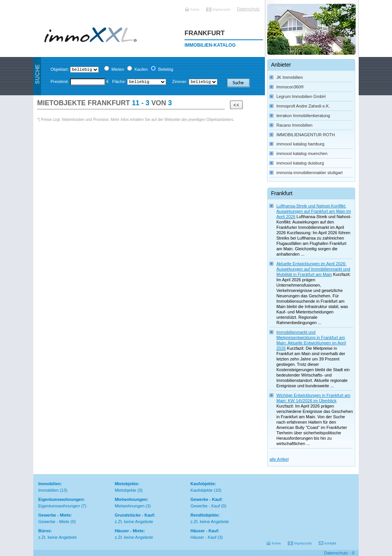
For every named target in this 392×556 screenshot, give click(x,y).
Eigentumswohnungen (59, 506)
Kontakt (328, 541)
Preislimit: (60, 82)
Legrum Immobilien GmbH (301, 96)
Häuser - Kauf (204, 537)
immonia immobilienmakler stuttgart (310, 173)
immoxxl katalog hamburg (300, 144)
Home (193, 7)
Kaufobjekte (202, 490)
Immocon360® (290, 87)
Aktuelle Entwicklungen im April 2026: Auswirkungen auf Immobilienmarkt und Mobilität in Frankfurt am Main (313, 269)
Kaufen (141, 69)
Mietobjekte (126, 490)
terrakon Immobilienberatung (303, 116)
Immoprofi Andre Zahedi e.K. (303, 106)
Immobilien (48, 490)
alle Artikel (279, 459)
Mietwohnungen (130, 506)
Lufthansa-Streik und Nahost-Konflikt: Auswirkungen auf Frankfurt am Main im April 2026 (314, 211)
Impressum (219, 7)
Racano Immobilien (294, 125)
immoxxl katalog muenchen (302, 153)
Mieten (118, 69)
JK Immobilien (290, 77)
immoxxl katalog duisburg (300, 163)
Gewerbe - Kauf (205, 506)
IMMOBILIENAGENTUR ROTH (306, 135)
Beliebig (166, 69)
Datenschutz (247, 9)
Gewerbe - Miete (54, 522)
